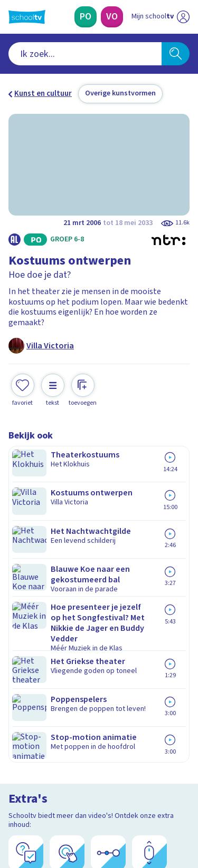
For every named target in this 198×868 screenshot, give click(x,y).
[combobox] (85, 54)
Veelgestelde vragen (51, 587)
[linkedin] (60, 796)
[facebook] (14, 796)
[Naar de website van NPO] (183, 17)
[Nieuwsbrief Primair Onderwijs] (99, 693)
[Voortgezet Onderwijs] (112, 17)
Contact (26, 573)
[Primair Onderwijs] (86, 17)
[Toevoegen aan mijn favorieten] (23, 389)
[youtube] (83, 796)
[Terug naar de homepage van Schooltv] (27, 17)
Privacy (25, 615)
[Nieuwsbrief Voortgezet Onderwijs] (99, 723)
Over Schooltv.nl (44, 601)
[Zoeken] (176, 54)
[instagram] (37, 796)
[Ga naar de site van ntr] (150, 818)
